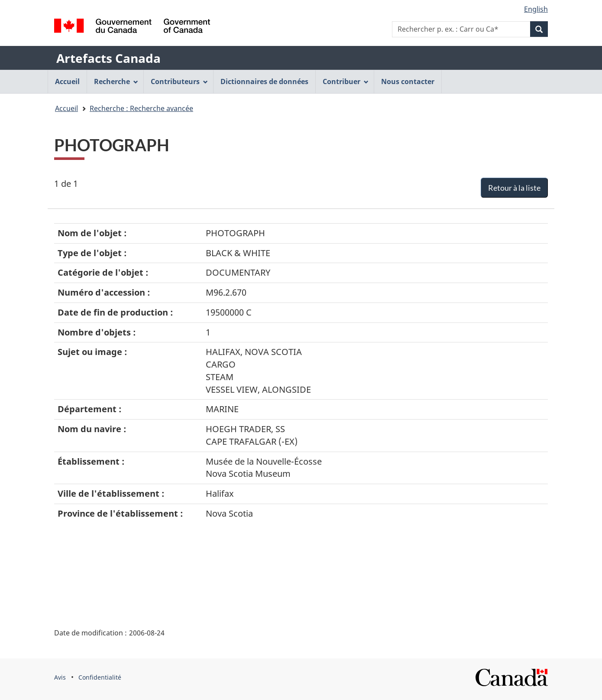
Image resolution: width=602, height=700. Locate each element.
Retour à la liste (514, 188)
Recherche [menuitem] (116, 81)
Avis (60, 677)
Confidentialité (100, 677)
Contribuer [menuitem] (346, 81)
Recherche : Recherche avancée (141, 108)
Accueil (66, 108)
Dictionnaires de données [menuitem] (264, 81)
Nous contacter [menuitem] (408, 81)
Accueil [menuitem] (67, 81)
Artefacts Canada (108, 58)
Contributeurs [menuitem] (179, 81)
